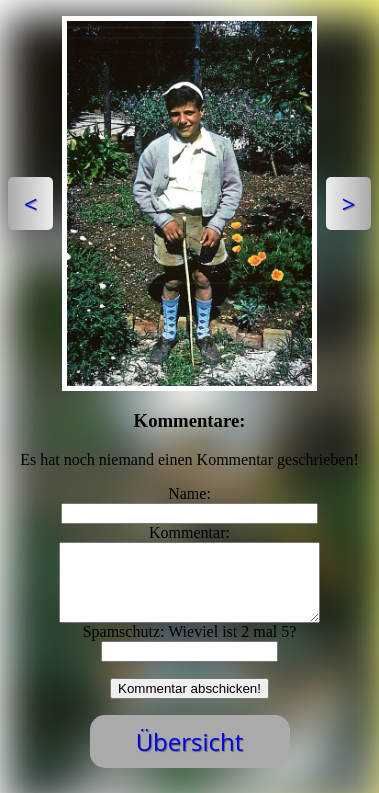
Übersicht (190, 756)
